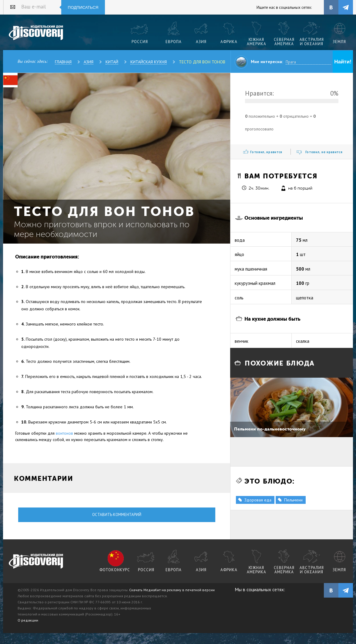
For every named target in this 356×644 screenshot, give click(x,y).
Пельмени (293, 500)
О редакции (28, 620)
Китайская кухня (149, 62)
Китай (112, 62)
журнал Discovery (36, 561)
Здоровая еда (258, 500)
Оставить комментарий (117, 515)
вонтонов (64, 433)
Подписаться (83, 7)
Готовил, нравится (266, 152)
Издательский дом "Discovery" (36, 33)
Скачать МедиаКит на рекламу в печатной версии (172, 590)
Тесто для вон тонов (202, 62)
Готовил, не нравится (324, 152)
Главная (63, 62)
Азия (89, 62)
